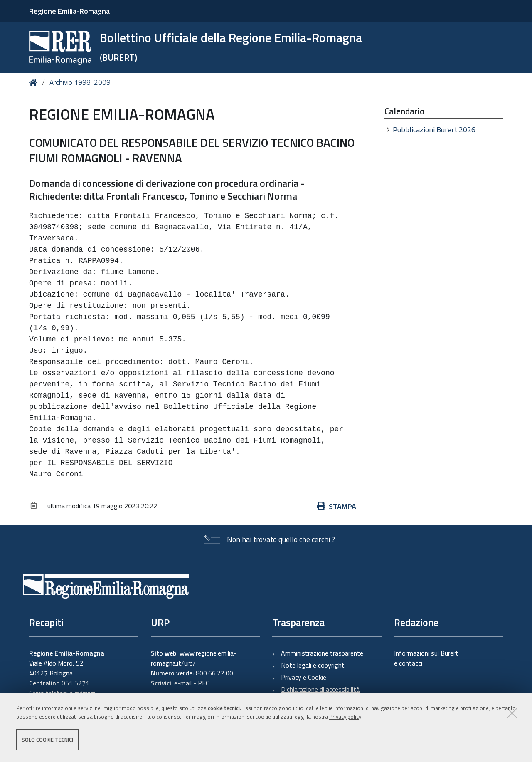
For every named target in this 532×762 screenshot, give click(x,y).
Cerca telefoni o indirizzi (62, 693)
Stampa (337, 506)
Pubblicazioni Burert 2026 (434, 130)
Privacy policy (345, 717)
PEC (203, 683)
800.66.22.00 (214, 673)
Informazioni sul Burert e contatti (426, 658)
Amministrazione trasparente (322, 653)
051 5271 (75, 683)
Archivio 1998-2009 (80, 82)
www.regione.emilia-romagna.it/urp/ (194, 658)
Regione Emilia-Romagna (69, 11)
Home (35, 83)
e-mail (183, 683)
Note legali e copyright (313, 665)
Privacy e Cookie (304, 677)
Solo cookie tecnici (47, 740)
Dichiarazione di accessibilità (320, 689)
